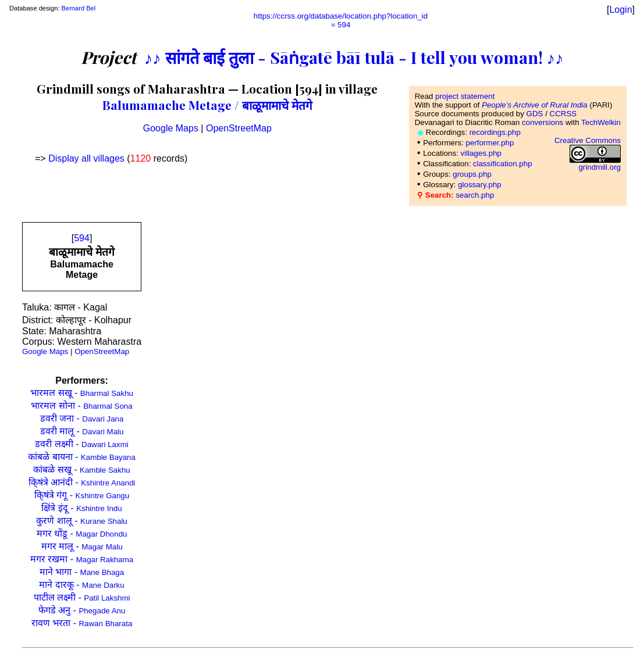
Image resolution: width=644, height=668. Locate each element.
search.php (475, 195)
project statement (465, 96)
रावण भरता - (82, 623)
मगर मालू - (82, 546)
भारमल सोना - (81, 406)
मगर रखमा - (82, 559)
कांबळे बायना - (82, 457)
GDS (535, 114)
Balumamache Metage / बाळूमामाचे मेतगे (207, 105)
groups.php (472, 174)
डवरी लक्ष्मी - (81, 444)
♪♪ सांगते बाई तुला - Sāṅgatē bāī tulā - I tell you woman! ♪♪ (354, 57)
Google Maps (171, 128)
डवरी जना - (82, 418)
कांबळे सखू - (81, 469)
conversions (542, 122)
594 (82, 238)
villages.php (481, 153)
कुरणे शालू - (81, 521)
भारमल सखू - (82, 393)
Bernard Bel (79, 8)
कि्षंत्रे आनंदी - (82, 482)
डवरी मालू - (82, 431)
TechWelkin (601, 122)
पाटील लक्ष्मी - (82, 597)
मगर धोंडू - (82, 533)
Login (620, 10)
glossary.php (480, 185)
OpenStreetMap (239, 128)
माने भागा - (82, 572)
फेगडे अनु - (82, 610)
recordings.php (495, 132)
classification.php (503, 164)
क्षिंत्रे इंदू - (81, 508)
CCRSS (563, 114)
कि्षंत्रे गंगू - (82, 495)
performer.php (490, 143)
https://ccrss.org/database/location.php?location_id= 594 (341, 20)
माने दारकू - (81, 585)
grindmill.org (599, 167)
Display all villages (86, 158)
